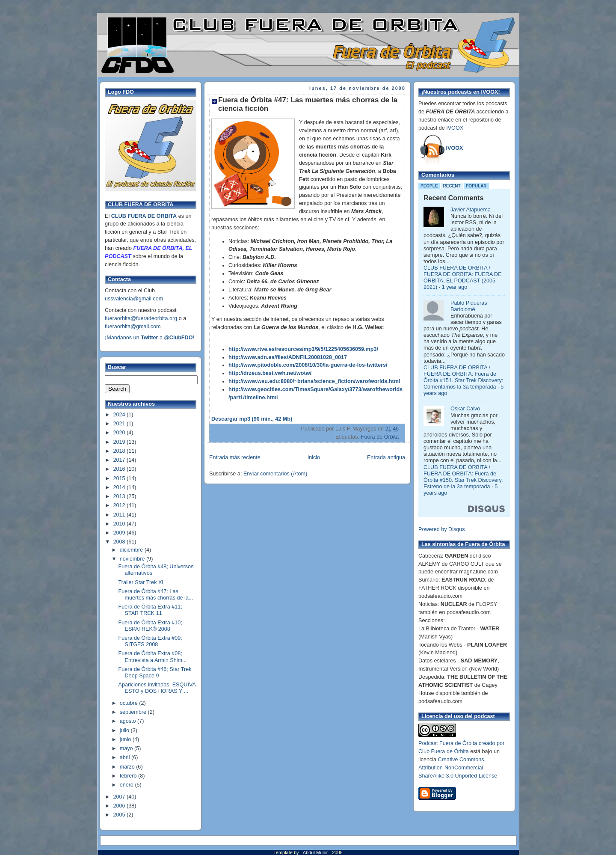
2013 (120, 496)
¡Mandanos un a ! (150, 338)
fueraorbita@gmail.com (133, 327)
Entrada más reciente (235, 457)
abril (126, 757)
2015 (120, 478)
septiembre (134, 712)
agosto (129, 721)
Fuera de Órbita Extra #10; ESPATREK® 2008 (150, 626)
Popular (476, 186)
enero (127, 785)
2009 (120, 533)
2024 (120, 415)
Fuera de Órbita (380, 437)
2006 (120, 806)
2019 (120, 442)
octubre (130, 703)
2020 (120, 433)
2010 (120, 524)
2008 (120, 542)
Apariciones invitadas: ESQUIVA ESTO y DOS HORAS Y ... (157, 688)
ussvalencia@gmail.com (134, 299)
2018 (120, 451)
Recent (452, 186)
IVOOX (455, 128)
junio (126, 739)
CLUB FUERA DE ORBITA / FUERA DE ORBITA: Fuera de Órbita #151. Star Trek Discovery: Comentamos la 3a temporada (463, 377)
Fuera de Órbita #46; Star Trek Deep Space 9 (155, 672)
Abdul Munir (316, 852)
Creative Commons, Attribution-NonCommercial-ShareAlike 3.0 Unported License (458, 768)
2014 (120, 487)
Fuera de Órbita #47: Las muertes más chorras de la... (156, 595)
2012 (120, 505)
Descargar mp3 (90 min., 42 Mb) (252, 419)
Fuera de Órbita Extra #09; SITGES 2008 (150, 641)
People (429, 186)
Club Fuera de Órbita (444, 751)
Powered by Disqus (442, 529)
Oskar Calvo (465, 409)
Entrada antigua (386, 457)
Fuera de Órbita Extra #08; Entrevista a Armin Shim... (153, 657)
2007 (120, 797)
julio (125, 730)
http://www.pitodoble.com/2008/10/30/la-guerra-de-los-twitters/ (308, 365)
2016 (120, 469)
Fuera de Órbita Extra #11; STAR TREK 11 (150, 610)
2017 (120, 460)
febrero (129, 776)
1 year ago (455, 287)
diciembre (132, 550)
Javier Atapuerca (471, 210)
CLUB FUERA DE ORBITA (144, 216)
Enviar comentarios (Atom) (275, 474)
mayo (127, 748)
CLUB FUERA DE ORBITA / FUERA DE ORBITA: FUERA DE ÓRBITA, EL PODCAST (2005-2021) (463, 278)
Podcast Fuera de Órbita (448, 743)
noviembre (133, 559)
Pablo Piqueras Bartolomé (469, 306)
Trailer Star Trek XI (141, 582)
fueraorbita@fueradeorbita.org (141, 318)
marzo (128, 767)
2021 (120, 424)
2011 (120, 515)
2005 (120, 815)
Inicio (314, 457)
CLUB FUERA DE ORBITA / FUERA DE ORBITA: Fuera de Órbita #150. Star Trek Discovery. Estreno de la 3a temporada (463, 477)
